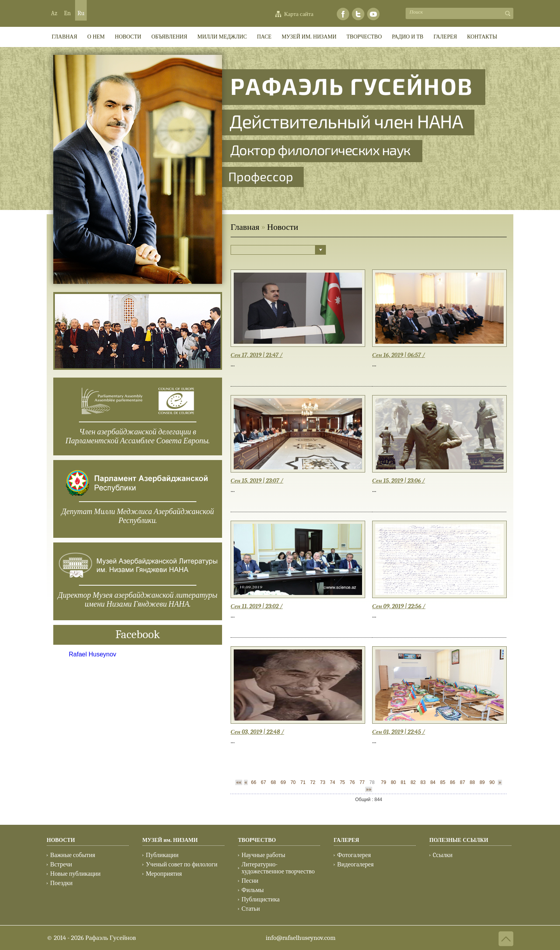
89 (482, 782)
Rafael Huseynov (93, 654)
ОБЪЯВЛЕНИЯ (169, 37)
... (233, 364)
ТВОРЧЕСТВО (364, 37)
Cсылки (443, 855)
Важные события (73, 855)
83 (423, 782)
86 (452, 782)
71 (303, 782)
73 (323, 782)
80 (393, 782)
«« (239, 782)
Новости (128, 37)
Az (54, 13)
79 (384, 782)
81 (403, 782)
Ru (81, 13)
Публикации (162, 855)
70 (293, 782)
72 (313, 782)
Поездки (61, 883)
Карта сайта (299, 14)
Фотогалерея (354, 855)
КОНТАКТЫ (482, 37)
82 (413, 782)
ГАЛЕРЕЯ (445, 37)
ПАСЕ (264, 37)
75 (342, 782)
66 (253, 782)
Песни (250, 881)
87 (462, 782)
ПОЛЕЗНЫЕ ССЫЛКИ (459, 840)
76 (352, 782)
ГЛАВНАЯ (65, 37)
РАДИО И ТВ (408, 37)
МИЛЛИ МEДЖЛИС (222, 37)
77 (362, 782)
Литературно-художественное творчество (278, 868)
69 (283, 782)
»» (368, 789)
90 (492, 782)
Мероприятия (164, 874)
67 (263, 782)
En (67, 13)
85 (443, 782)
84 (433, 782)
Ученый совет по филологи (182, 864)
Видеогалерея (355, 864)
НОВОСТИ (61, 840)
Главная (245, 227)
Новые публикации (75, 874)
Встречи (61, 864)
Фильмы (253, 890)
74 (332, 782)
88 (472, 782)
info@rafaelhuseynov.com (301, 938)
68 (273, 782)
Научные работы (263, 855)
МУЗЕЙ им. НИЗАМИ (309, 37)
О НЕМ (96, 37)
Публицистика (261, 899)
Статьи (251, 909)
